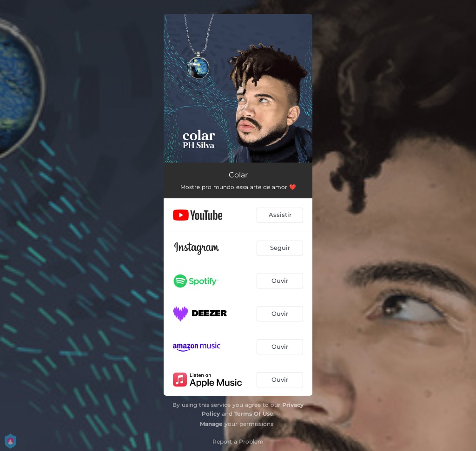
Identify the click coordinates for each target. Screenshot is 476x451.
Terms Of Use (254, 414)
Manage (211, 424)
